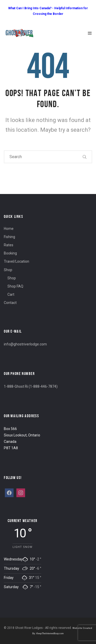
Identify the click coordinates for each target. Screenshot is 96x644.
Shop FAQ (15, 286)
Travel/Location (17, 261)
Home (9, 229)
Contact (10, 303)
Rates (9, 245)
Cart (11, 294)
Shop (8, 270)
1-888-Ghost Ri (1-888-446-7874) (31, 386)
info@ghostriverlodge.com (25, 344)
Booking (10, 253)
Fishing (9, 237)
